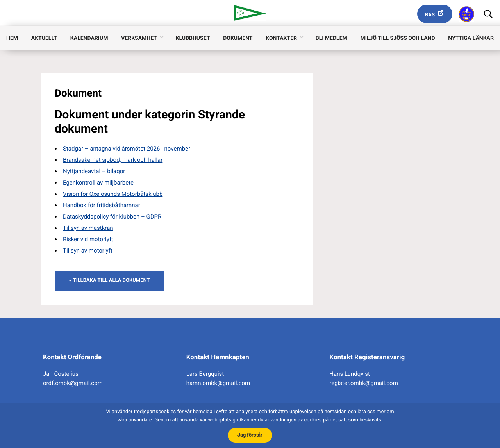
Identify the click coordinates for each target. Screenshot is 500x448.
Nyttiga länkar (471, 39)
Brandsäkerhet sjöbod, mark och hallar (113, 160)
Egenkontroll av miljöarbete (98, 183)
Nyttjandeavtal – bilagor (94, 171)
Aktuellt (44, 39)
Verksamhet (139, 39)
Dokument (238, 39)
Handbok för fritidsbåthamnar (102, 205)
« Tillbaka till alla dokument (110, 280)
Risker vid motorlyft (88, 239)
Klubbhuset (193, 39)
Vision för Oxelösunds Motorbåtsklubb (113, 194)
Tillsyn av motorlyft (88, 251)
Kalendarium (89, 39)
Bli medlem (331, 39)
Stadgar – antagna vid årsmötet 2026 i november (127, 149)
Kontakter (281, 39)
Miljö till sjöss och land (398, 39)
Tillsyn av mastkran (88, 228)
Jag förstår (250, 434)
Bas (430, 15)
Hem (12, 39)
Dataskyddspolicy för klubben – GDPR (112, 217)
